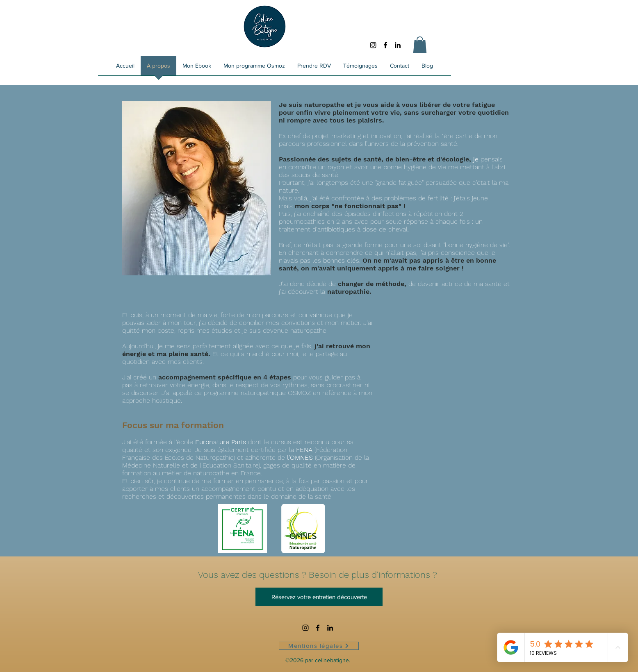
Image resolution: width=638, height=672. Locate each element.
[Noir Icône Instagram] (373, 45)
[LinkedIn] (398, 45)
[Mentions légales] (319, 646)
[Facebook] (385, 45)
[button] (420, 45)
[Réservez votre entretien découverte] (319, 597)
